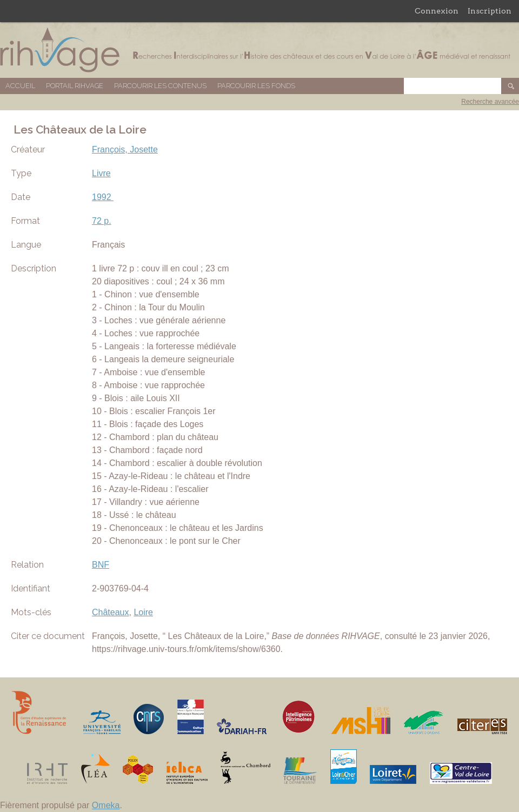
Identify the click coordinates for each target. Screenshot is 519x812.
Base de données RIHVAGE (259, 50)
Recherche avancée (490, 102)
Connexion (437, 11)
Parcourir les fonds (256, 86)
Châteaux (111, 612)
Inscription (490, 11)
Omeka (106, 805)
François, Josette (125, 149)
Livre (101, 173)
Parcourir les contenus (160, 86)
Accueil (20, 86)
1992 (103, 197)
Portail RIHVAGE (75, 86)
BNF (101, 565)
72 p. (102, 221)
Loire (143, 612)
